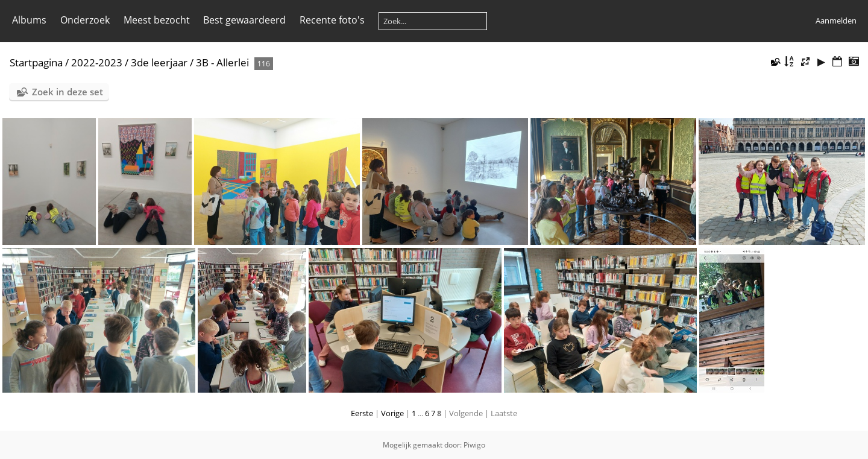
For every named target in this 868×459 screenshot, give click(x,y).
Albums (29, 20)
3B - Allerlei (222, 62)
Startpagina (36, 62)
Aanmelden (836, 21)
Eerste (362, 413)
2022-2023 (97, 62)
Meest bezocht (157, 20)
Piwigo (474, 445)
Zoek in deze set (68, 92)
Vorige (392, 413)
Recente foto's (332, 20)
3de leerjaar (159, 62)
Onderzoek (85, 20)
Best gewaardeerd (244, 20)
